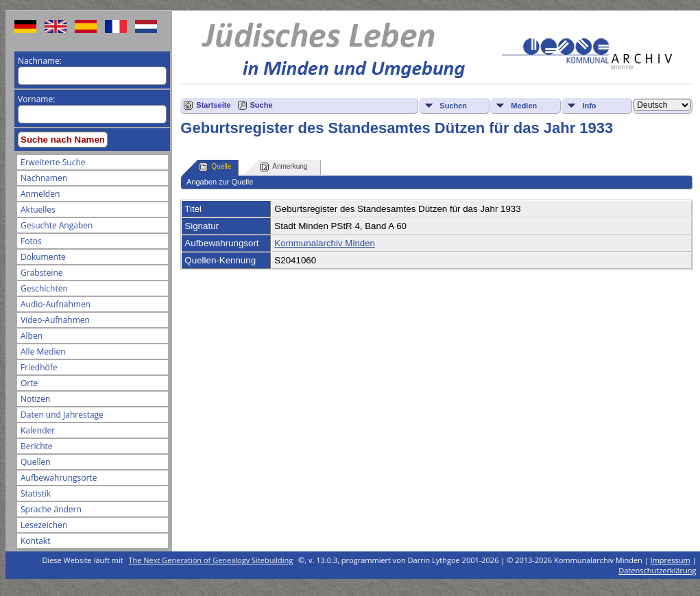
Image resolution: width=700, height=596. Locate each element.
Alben (32, 336)
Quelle (215, 167)
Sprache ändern (51, 509)
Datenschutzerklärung (657, 570)
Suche (262, 105)
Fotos (31, 241)
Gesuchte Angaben (57, 225)
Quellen (36, 462)
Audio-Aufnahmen (56, 304)
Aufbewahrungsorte (59, 478)
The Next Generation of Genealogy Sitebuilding (211, 560)
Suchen (453, 106)
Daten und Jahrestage (62, 415)
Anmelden (40, 194)
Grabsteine (42, 273)
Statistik (36, 493)
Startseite (213, 105)
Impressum (671, 560)
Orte (29, 383)
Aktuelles (38, 210)
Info (589, 106)
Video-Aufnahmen (55, 320)
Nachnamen (44, 178)
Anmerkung (283, 167)
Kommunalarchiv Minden (325, 243)
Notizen (35, 399)
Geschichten (44, 288)
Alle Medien (43, 351)
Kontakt (35, 541)
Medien (524, 106)
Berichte (37, 446)
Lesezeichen (44, 525)
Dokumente (43, 257)
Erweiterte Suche (53, 162)
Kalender (38, 430)
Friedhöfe (39, 367)
